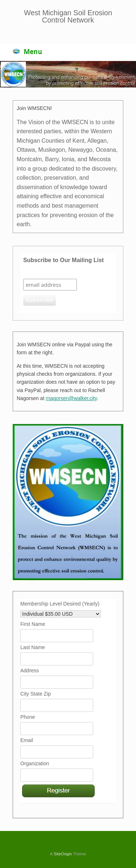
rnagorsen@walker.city (71, 398)
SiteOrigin (63, 854)
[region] (68, 74)
